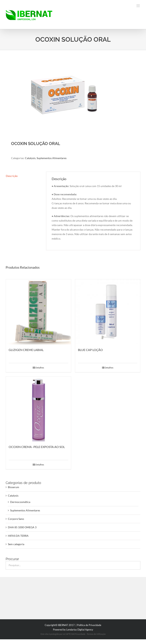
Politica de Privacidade (89, 625)
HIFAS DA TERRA (18, 536)
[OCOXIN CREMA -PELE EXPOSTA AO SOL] (38, 409)
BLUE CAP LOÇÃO (90, 350)
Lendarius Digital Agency (80, 630)
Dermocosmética (20, 502)
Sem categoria (16, 544)
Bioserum (14, 487)
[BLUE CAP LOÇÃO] (108, 312)
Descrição (12, 176)
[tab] (23, 176)
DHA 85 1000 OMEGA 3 (22, 527)
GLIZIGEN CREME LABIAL (26, 350)
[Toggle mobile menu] (138, 6)
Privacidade (80, 634)
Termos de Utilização (96, 634)
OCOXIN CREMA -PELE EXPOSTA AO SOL (37, 447)
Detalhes (40, 368)
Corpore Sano (16, 519)
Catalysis (30, 158)
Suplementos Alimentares (52, 158)
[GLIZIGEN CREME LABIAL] (38, 312)
